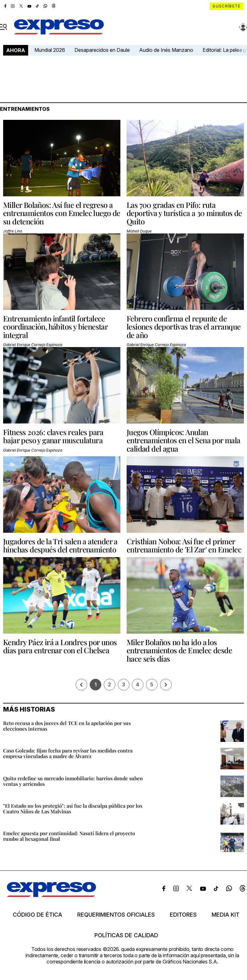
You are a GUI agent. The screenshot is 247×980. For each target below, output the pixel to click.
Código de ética (38, 915)
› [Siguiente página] (166, 685)
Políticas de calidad (126, 935)
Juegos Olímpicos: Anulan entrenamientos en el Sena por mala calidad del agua (184, 440)
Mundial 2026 (50, 50)
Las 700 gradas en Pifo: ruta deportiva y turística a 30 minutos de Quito (184, 213)
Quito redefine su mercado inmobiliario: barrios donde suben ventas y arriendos (73, 781)
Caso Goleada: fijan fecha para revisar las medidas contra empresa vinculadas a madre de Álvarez (68, 753)
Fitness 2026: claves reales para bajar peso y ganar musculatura (53, 436)
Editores (183, 915)
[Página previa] (81, 685)
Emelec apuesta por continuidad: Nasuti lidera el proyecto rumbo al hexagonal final (69, 836)
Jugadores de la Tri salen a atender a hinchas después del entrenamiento (60, 545)
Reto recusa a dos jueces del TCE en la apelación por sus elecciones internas (67, 726)
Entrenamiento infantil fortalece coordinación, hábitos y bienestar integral (55, 327)
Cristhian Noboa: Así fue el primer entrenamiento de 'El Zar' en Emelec (184, 545)
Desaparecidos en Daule (102, 50)
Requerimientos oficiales (116, 915)
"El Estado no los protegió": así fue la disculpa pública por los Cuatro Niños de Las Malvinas (73, 808)
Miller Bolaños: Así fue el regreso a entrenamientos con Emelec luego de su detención (62, 213)
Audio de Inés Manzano (166, 50)
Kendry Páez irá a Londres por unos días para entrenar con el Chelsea (60, 646)
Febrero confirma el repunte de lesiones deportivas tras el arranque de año (184, 327)
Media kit (226, 915)
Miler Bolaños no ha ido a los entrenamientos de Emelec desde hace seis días (179, 650)
